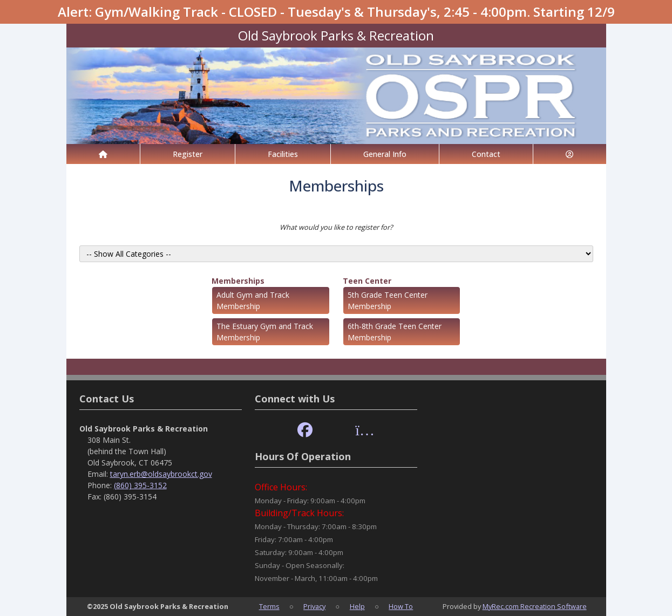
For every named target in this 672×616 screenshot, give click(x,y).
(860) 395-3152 (140, 485)
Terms (269, 606)
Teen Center (367, 281)
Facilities (283, 154)
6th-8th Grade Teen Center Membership (395, 332)
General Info (385, 154)
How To (401, 606)
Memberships (238, 281)
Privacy (314, 606)
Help (357, 606)
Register (188, 154)
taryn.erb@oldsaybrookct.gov (161, 474)
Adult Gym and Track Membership (253, 300)
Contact (486, 154)
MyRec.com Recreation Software (535, 606)
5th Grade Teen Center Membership (388, 300)
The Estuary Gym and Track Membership (265, 332)
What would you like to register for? (336, 227)
